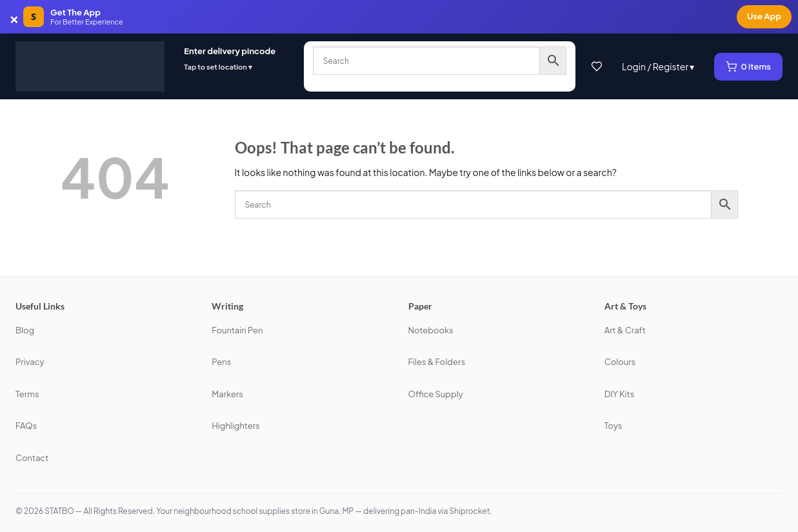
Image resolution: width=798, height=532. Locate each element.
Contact (32, 458)
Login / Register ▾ (658, 66)
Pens (221, 362)
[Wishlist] (597, 66)
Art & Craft (625, 330)
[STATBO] (90, 66)
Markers (227, 394)
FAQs (26, 426)
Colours (620, 362)
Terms (27, 394)
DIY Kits (619, 394)
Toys (613, 426)
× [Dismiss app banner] (15, 17)
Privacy (30, 362)
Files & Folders (437, 362)
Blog (25, 330)
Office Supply (436, 394)
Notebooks (431, 330)
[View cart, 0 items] (749, 67)
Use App (764, 16)
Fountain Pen (237, 330)
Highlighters (235, 426)
